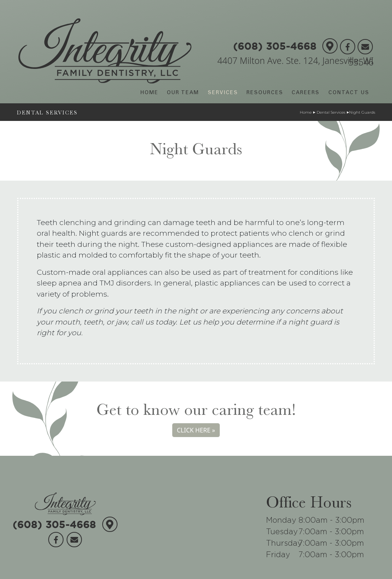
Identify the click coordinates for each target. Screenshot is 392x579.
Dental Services (330, 112)
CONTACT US (349, 93)
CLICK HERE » (196, 430)
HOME (149, 93)
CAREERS (306, 93)
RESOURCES (265, 93)
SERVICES (223, 93)
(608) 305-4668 (275, 44)
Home (306, 112)
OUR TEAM (183, 93)
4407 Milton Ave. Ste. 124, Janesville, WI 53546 (296, 61)
